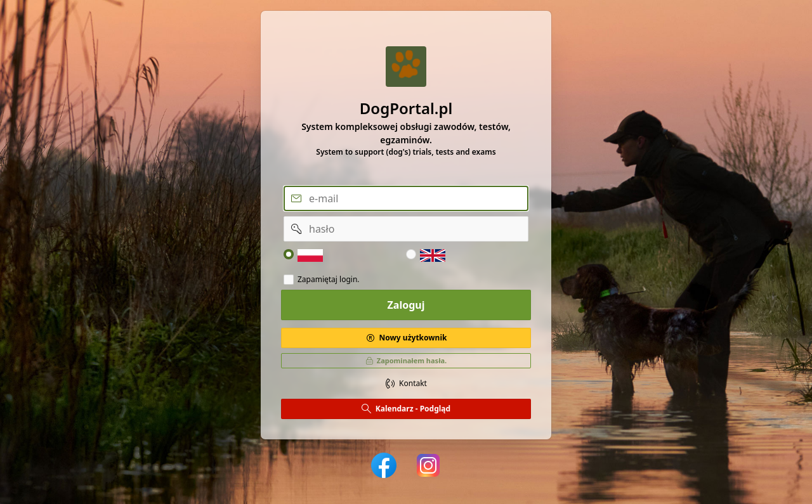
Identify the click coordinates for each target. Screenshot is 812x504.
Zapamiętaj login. (329, 280)
